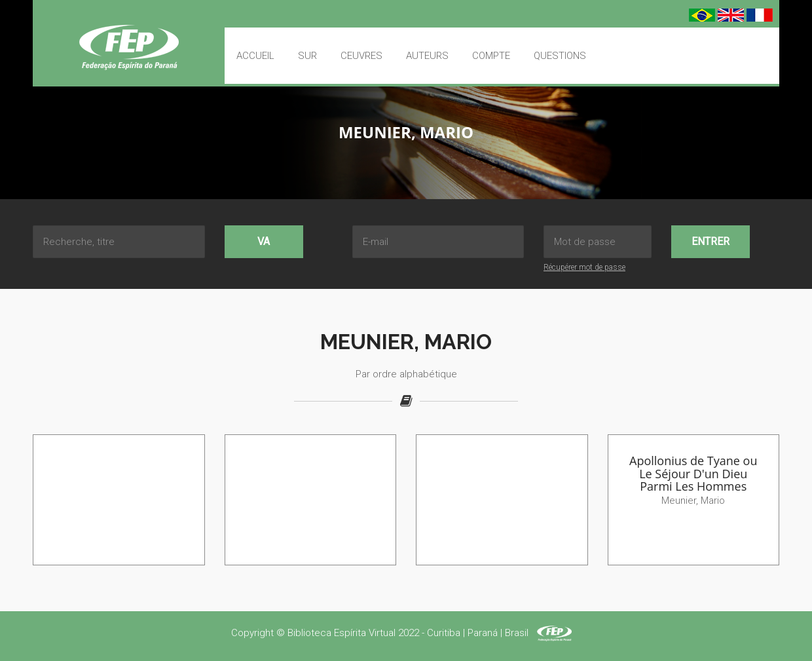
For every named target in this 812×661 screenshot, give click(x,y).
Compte (491, 56)
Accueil (255, 56)
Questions (560, 56)
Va (264, 241)
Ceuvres (361, 56)
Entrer (710, 241)
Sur (307, 56)
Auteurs (427, 56)
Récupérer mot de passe (584, 267)
